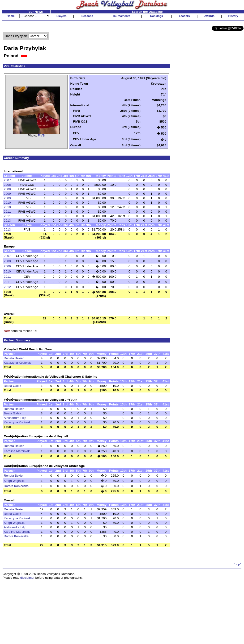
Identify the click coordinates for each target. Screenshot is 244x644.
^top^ (238, 564)
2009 (7, 194)
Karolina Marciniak (17, 451)
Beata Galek (12, 386)
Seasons (87, 16)
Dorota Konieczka (16, 486)
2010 (7, 203)
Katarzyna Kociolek (17, 363)
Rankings (157, 16)
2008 (7, 185)
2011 (7, 212)
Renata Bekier (14, 358)
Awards (209, 16)
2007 (7, 180)
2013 (7, 221)
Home (11, 16)
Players (62, 16)
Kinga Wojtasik (14, 481)
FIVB (41, 135)
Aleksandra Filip (15, 418)
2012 (7, 287)
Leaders (184, 16)
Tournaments (121, 16)
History (233, 16)
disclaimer (27, 578)
